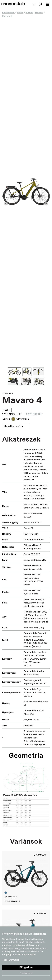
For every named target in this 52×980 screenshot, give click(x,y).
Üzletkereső (14, 426)
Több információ (11, 960)
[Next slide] (46, 204)
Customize (26, 973)
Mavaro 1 (11, 897)
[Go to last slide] (6, 204)
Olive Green (23, 419)
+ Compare (40, 855)
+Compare (8, 394)
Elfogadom (26, 967)
